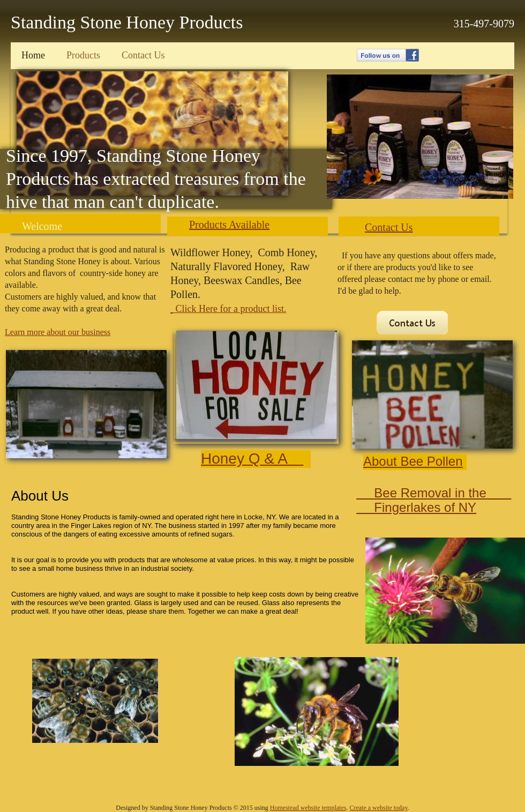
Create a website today (378, 808)
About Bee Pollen (413, 461)
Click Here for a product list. (230, 309)
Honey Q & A (252, 459)
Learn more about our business (58, 332)
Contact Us (389, 227)
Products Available (229, 225)
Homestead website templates (308, 808)
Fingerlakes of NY (416, 507)
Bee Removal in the (442, 493)
